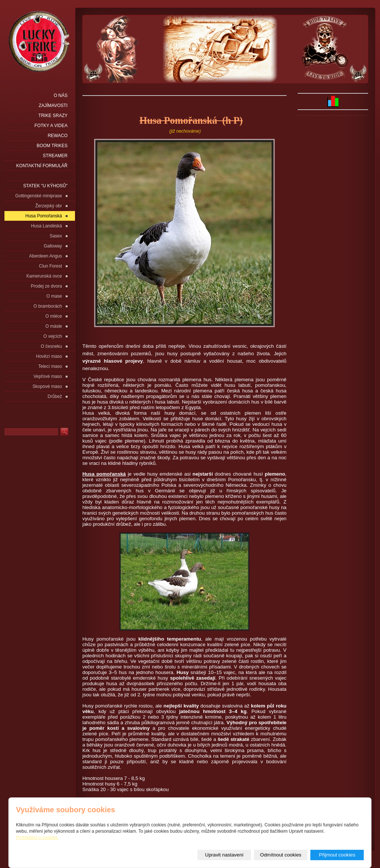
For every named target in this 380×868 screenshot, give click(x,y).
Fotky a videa (51, 126)
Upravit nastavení (225, 855)
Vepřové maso (48, 376)
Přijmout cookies (337, 855)
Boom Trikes (52, 146)
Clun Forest (50, 266)
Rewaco (58, 136)
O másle (54, 326)
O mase (54, 296)
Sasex (56, 236)
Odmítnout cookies (281, 855)
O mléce (54, 316)
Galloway (53, 246)
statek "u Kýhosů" (45, 186)
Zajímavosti (53, 106)
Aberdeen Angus (45, 256)
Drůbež (55, 396)
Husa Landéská (47, 226)
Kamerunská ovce (44, 276)
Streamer (55, 156)
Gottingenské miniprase (39, 196)
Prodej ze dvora (46, 286)
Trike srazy (53, 116)
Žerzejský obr (49, 206)
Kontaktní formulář (42, 166)
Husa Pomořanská (44, 216)
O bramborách (48, 306)
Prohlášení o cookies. (37, 838)
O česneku (51, 346)
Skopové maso (47, 386)
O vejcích (53, 336)
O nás (61, 95)
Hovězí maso (49, 356)
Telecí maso (50, 366)
